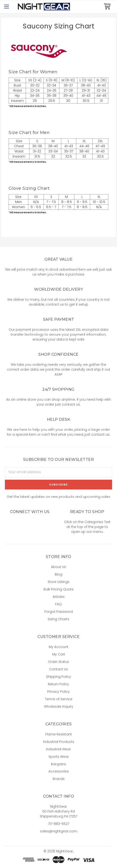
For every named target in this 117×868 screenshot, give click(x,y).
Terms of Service (59, 699)
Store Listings (59, 582)
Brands (59, 779)
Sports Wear (59, 757)
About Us (58, 567)
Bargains (58, 764)
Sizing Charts (58, 619)
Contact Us (58, 669)
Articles (59, 597)
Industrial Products (59, 742)
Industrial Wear (58, 749)
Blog (58, 574)
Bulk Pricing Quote (58, 589)
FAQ (58, 604)
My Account (58, 647)
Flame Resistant (59, 734)
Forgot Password (59, 612)
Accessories (59, 771)
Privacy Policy (58, 692)
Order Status (58, 662)
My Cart (59, 654)
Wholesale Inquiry (59, 706)
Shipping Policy (59, 677)
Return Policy (58, 684)
